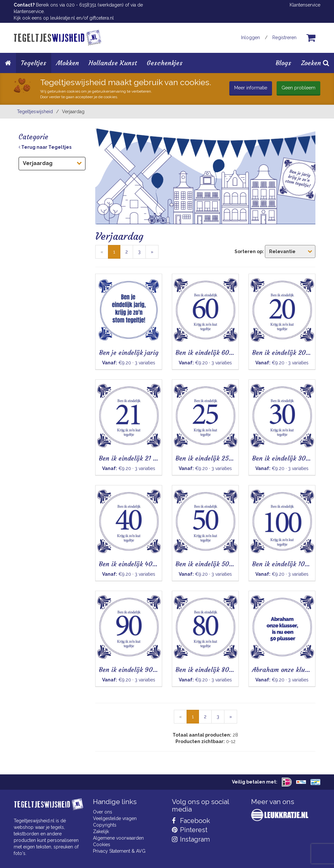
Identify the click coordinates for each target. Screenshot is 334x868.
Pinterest (190, 830)
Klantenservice (305, 5)
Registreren (284, 38)
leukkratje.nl (63, 18)
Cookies (102, 845)
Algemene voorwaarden (118, 838)
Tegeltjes (34, 63)
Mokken (68, 63)
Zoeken (315, 63)
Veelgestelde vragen (115, 818)
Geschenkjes (165, 63)
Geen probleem (298, 88)
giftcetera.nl (102, 18)
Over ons (103, 812)
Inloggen (250, 38)
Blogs (283, 63)
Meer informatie (251, 88)
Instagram (191, 839)
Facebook (191, 821)
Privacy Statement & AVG (119, 851)
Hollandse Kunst (113, 63)
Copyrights (105, 825)
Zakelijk (101, 831)
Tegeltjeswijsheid (35, 112)
